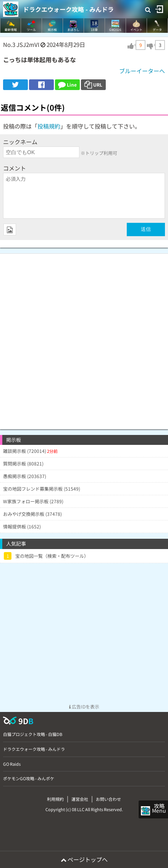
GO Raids (12, 764)
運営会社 (80, 799)
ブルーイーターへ (142, 71)
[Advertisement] (84, 338)
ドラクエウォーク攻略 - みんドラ (68, 9)
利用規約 (55, 799)
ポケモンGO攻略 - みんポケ (29, 778)
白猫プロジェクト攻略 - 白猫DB (33, 734)
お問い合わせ (108, 799)
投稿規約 (49, 126)
